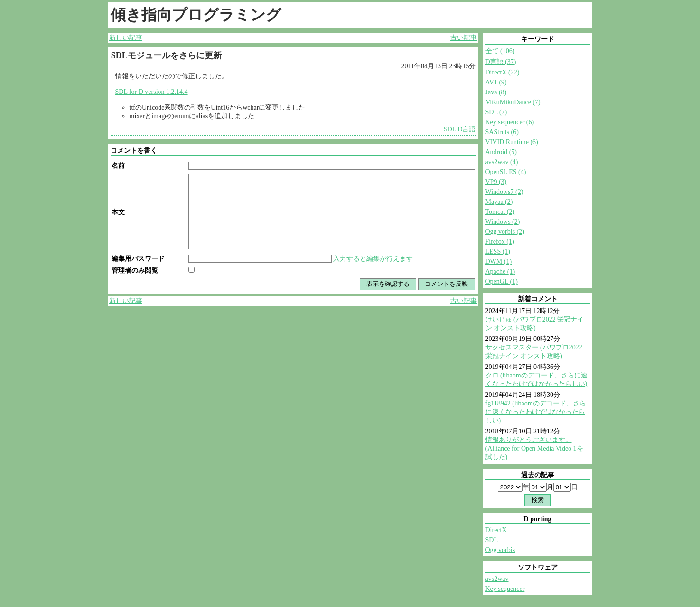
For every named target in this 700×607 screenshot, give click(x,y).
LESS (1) (498, 252)
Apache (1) (500, 271)
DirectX (496, 530)
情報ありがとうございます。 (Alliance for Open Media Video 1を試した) (534, 448)
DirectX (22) (503, 72)
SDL (450, 129)
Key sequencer (505, 589)
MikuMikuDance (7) (513, 102)
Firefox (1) (500, 242)
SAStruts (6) (502, 132)
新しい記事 (126, 38)
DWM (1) (499, 262)
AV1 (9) (496, 82)
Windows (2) (503, 222)
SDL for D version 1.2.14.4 (152, 92)
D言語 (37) (501, 62)
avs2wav (497, 579)
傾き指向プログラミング (196, 15)
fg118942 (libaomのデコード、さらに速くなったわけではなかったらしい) (536, 412)
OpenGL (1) (502, 281)
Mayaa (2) (499, 202)
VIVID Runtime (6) (512, 142)
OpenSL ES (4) (506, 172)
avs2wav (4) (502, 162)
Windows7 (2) (504, 192)
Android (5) (501, 152)
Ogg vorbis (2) (505, 232)
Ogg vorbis (500, 550)
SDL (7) (496, 112)
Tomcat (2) (500, 212)
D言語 (467, 129)
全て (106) (500, 51)
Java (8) (496, 92)
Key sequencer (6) (510, 122)
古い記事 (464, 38)
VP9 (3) (496, 182)
